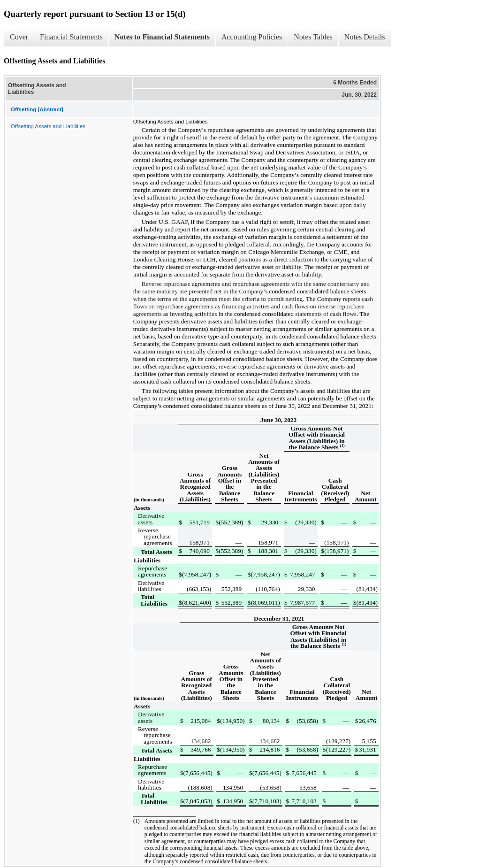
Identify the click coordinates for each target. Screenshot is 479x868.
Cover (19, 37)
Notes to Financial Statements (162, 37)
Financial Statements (71, 37)
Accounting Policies (252, 37)
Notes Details (365, 37)
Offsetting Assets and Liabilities (48, 126)
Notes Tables (313, 37)
